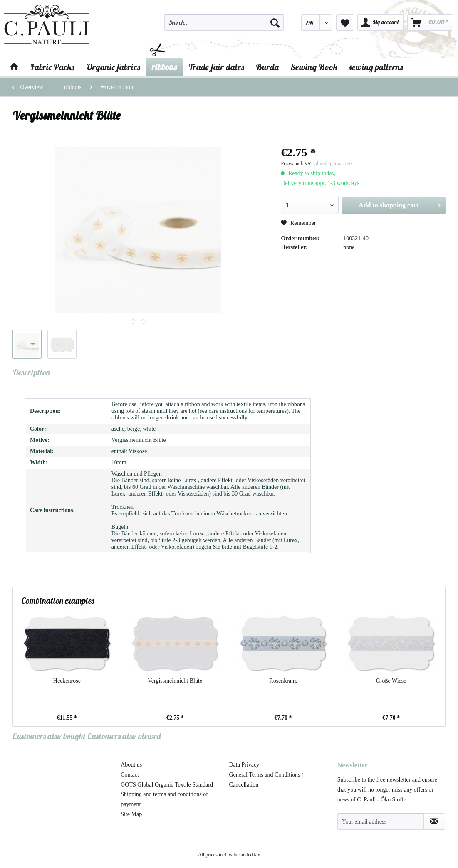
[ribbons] (164, 67)
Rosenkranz (283, 681)
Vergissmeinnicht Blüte (175, 681)
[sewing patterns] (376, 67)
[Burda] (267, 67)
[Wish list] (345, 22)
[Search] (275, 22)
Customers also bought (49, 736)
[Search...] (224, 22)
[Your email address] (381, 821)
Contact (130, 775)
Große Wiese (391, 681)
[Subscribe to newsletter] (434, 821)
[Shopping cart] (430, 22)
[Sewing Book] (314, 67)
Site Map (131, 814)
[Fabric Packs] (52, 67)
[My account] (380, 22)
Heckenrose (67, 681)
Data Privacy (244, 765)
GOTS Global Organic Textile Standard (167, 785)
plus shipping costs (333, 163)
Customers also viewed (124, 736)
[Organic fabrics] (113, 67)
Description (31, 372)
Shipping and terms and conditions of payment (164, 799)
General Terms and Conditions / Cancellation (266, 780)
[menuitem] (224, 26)
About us (131, 765)
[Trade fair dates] (216, 67)
